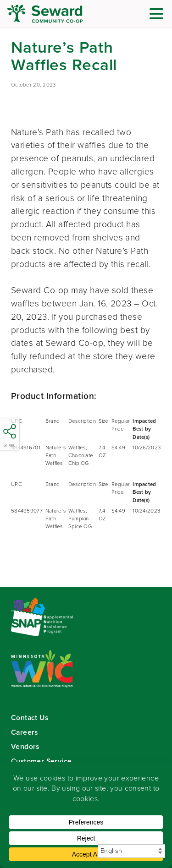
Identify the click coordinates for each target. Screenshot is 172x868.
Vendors (25, 746)
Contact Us (30, 718)
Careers (25, 732)
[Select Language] (131, 851)
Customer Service (41, 761)
